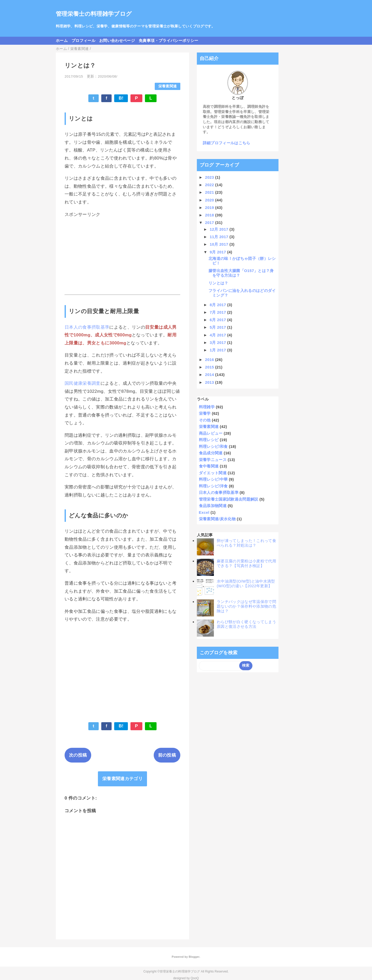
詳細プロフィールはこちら (227, 143)
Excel (204, 512)
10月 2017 (220, 244)
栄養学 (205, 413)
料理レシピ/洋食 (213, 486)
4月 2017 (219, 335)
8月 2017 (219, 305)
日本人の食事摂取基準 (87, 327)
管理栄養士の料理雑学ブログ (94, 14)
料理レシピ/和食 (213, 446)
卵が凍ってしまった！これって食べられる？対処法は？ (246, 543)
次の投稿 (78, 755)
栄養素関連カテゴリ (122, 779)
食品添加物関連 (213, 506)
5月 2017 (219, 327)
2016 (210, 360)
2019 (210, 208)
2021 (210, 192)
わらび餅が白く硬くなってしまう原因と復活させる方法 (246, 624)
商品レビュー (211, 433)
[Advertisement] (122, 256)
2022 (210, 185)
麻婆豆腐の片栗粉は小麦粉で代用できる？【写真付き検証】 (246, 563)
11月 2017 (220, 237)
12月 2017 (220, 229)
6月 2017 (219, 320)
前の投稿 (167, 755)
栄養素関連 (168, 86)
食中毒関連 (209, 466)
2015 (210, 367)
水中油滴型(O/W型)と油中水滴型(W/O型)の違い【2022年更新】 (246, 583)
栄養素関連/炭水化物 (217, 519)
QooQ (195, 978)
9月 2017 (219, 252)
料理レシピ (209, 440)
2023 (210, 177)
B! (121, 98)
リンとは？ (218, 283)
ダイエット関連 (213, 473)
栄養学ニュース (213, 460)
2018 (210, 215)
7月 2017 (219, 312)
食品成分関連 (211, 453)
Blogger (194, 957)
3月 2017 (219, 342)
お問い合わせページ (117, 40)
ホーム (62, 40)
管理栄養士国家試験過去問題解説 (229, 499)
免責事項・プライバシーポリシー (168, 40)
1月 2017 (219, 350)
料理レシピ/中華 (213, 479)
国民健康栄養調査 (83, 383)
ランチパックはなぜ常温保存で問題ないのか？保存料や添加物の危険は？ (246, 606)
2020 (210, 200)
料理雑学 (207, 407)
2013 (210, 382)
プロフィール (83, 40)
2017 (210, 223)
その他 (205, 420)
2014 (210, 375)
